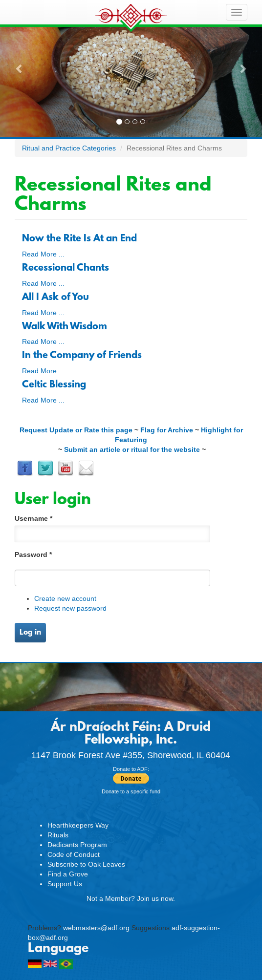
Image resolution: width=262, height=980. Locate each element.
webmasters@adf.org (96, 928)
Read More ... (43, 254)
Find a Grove (68, 874)
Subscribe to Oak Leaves (86, 864)
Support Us (65, 884)
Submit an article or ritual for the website (132, 449)
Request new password (70, 608)
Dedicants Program (77, 845)
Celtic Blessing (54, 385)
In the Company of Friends (82, 356)
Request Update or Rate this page (76, 430)
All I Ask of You (55, 298)
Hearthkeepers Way (78, 825)
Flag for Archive (167, 430)
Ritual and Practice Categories (69, 148)
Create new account (65, 598)
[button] (20, 68)
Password (33, 554)
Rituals (58, 835)
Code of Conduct (74, 854)
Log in (30, 633)
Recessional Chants (65, 268)
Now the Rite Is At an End (79, 239)
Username (33, 518)
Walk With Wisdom (65, 327)
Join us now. (156, 898)
